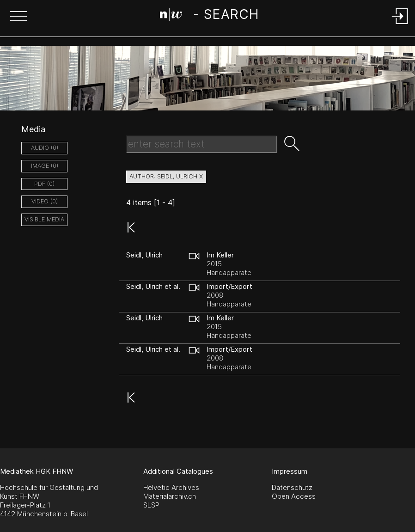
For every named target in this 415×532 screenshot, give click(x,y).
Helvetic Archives (171, 487)
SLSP (151, 505)
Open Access (294, 496)
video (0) (45, 201)
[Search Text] (202, 144)
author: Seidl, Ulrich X (166, 176)
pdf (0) (44, 184)
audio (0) (45, 148)
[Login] (400, 25)
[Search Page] (209, 16)
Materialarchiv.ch (170, 496)
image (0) (45, 166)
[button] (18, 17)
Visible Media (44, 219)
